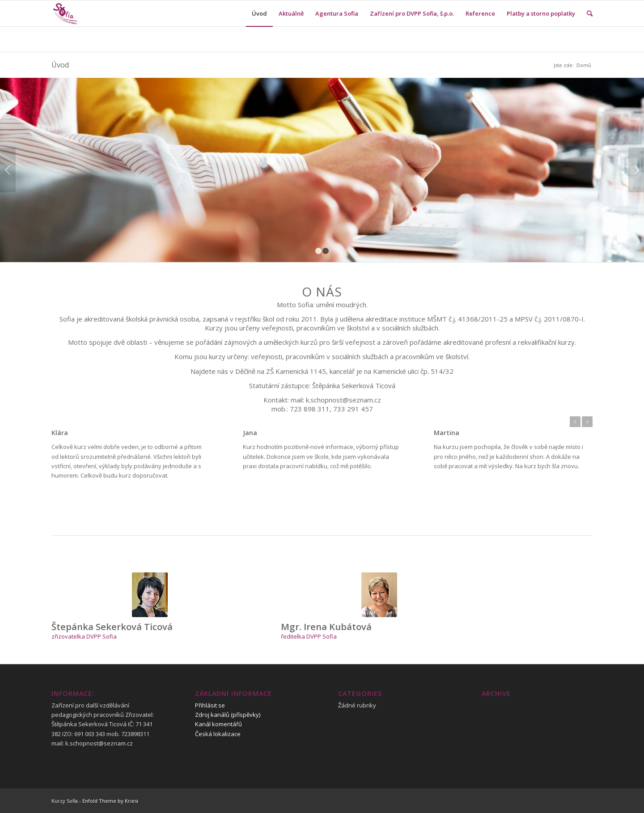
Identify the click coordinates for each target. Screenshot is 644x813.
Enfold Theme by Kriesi (110, 801)
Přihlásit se (210, 705)
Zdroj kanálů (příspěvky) (228, 715)
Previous (8, 170)
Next (636, 170)
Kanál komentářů (218, 724)
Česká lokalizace (218, 734)
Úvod (60, 65)
